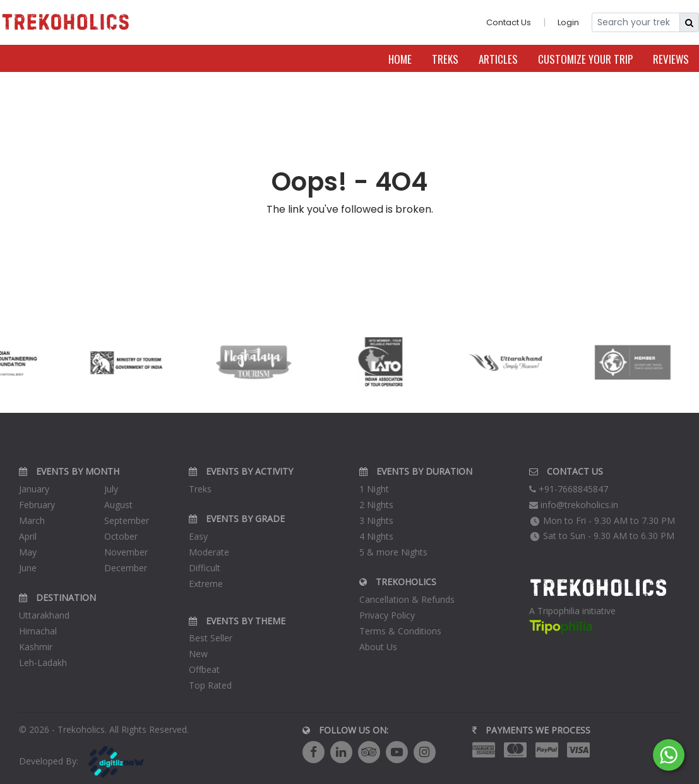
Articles (498, 59)
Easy (198, 536)
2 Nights (376, 505)
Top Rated (210, 685)
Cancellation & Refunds (407, 599)
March (32, 520)
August (118, 505)
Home (400, 59)
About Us (378, 647)
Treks (445, 59)
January (34, 489)
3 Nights (376, 520)
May (28, 552)
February (37, 505)
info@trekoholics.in (574, 505)
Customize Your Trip (585, 59)
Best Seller (211, 638)
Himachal (38, 631)
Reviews (671, 59)
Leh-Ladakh (43, 662)
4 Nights (376, 536)
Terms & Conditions (400, 631)
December (126, 568)
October (121, 536)
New (198, 654)
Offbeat (204, 669)
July (111, 489)
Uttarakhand (44, 615)
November (126, 552)
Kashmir (36, 647)
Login (568, 22)
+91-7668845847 (569, 489)
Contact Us (509, 22)
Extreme (206, 584)
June (28, 568)
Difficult (205, 568)
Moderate (209, 552)
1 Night (374, 489)
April (28, 536)
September (127, 520)
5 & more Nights (393, 552)
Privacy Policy (387, 615)
